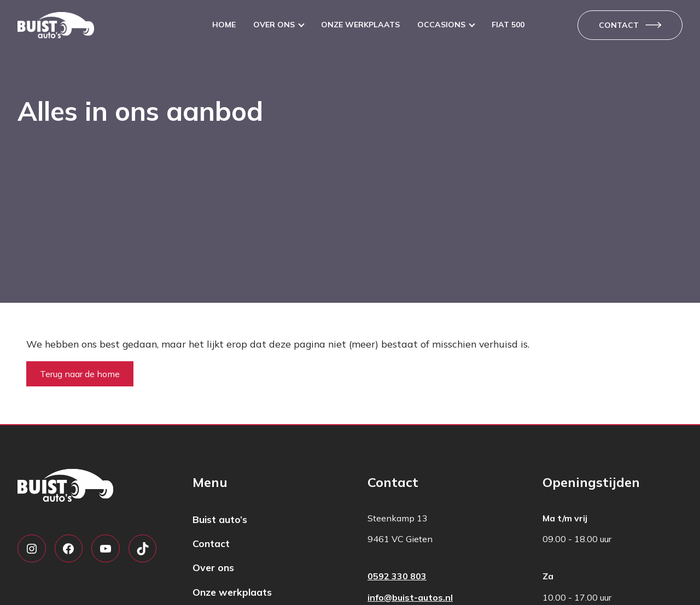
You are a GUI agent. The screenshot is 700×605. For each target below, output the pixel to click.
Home (224, 25)
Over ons (274, 25)
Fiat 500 (508, 25)
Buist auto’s (220, 519)
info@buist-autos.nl (410, 597)
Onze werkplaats (360, 25)
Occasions (441, 25)
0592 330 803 (397, 576)
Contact (619, 25)
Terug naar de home (80, 374)
